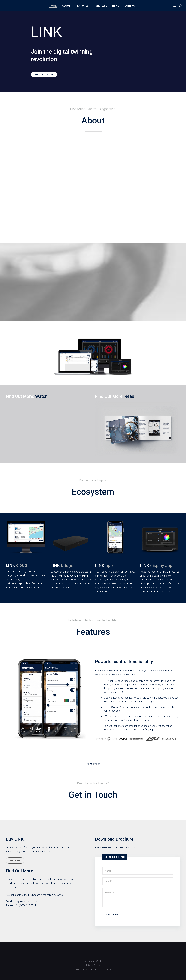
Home (53, 6)
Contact (131, 6)
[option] (93, 700)
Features (82, 6)
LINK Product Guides (93, 961)
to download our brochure (115, 847)
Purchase (100, 6)
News (116, 6)
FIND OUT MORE (44, 75)
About (66, 6)
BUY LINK (15, 860)
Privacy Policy (93, 965)
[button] (6, 708)
